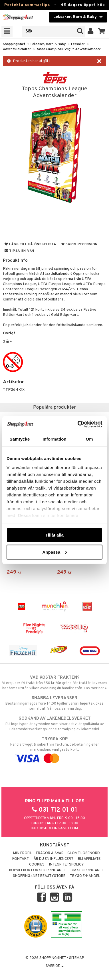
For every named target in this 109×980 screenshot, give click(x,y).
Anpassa (55, 552)
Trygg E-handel (85, 876)
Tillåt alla (54, 535)
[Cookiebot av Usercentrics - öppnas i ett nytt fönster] (78, 424)
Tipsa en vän (19, 251)
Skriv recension (79, 244)
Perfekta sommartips (27, 5)
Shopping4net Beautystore (39, 876)
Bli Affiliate (89, 859)
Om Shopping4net (87, 870)
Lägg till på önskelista (31, 244)
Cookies (37, 865)
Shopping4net (14, 44)
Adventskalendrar (17, 49)
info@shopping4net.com (55, 828)
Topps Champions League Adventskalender (68, 49)
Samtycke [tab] (20, 439)
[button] (102, 31)
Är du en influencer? (53, 859)
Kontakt (21, 859)
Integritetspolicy (66, 865)
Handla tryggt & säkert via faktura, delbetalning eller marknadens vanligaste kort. (54, 749)
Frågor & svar (50, 853)
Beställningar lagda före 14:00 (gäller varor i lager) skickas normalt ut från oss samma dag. (54, 703)
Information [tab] (54, 439)
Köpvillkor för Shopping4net (38, 870)
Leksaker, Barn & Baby (48, 44)
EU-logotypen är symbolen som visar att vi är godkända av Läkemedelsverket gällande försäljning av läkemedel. (54, 724)
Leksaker (78, 44)
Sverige (55, 966)
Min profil (23, 853)
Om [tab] (89, 439)
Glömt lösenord (84, 853)
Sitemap (76, 958)
